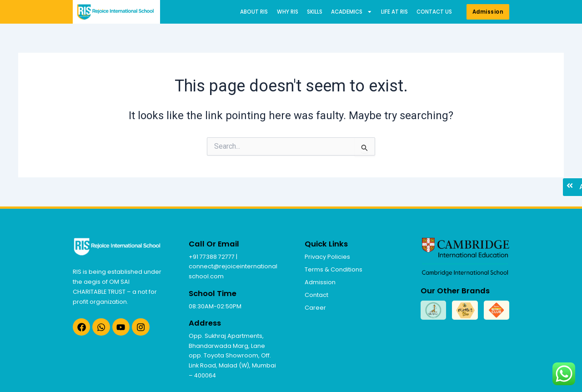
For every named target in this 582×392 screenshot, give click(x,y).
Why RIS (288, 12)
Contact (316, 295)
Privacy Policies (327, 257)
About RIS (254, 12)
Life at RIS (394, 12)
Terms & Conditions (334, 269)
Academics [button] (352, 12)
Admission (320, 282)
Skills (315, 12)
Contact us (434, 12)
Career (315, 308)
